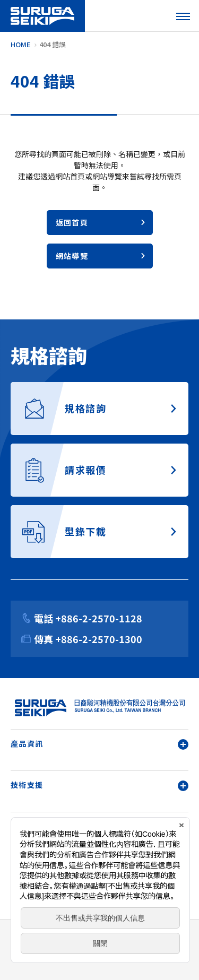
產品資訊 (99, 744)
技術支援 (99, 785)
